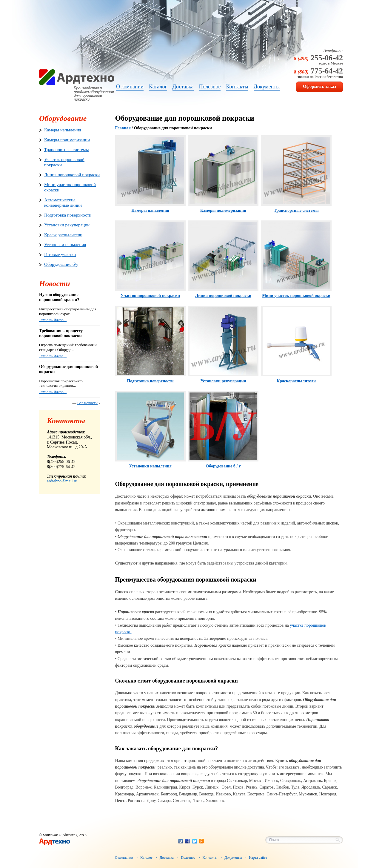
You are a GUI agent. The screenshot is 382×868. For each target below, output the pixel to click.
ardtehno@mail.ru (62, 481)
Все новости (87, 403)
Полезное (188, 858)
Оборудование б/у (61, 264)
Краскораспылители (63, 235)
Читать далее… (53, 320)
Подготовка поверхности (68, 215)
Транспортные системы (66, 150)
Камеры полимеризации (67, 140)
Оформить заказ (319, 86)
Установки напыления (65, 245)
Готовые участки (60, 254)
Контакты (210, 858)
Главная (123, 128)
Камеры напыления (63, 130)
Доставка (167, 858)
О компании (124, 858)
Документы (233, 858)
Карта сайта (258, 858)
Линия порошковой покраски (72, 175)
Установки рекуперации (67, 225)
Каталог (146, 858)
